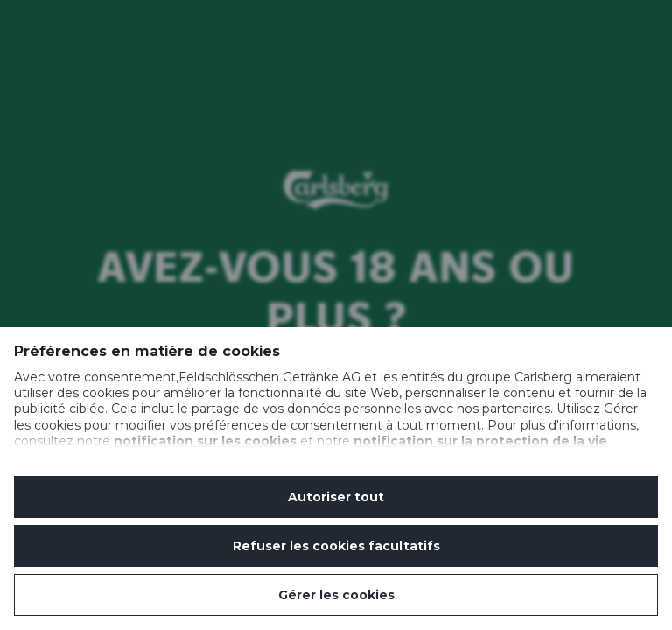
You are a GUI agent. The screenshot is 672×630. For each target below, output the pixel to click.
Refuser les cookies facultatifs (336, 546)
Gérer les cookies (336, 595)
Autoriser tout (336, 497)
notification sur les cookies (205, 441)
